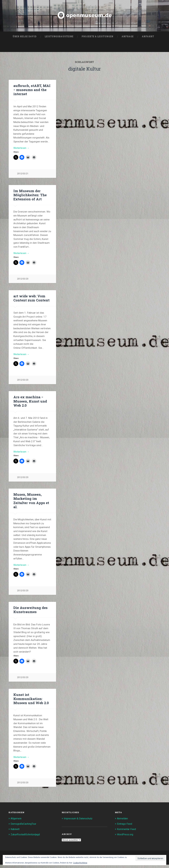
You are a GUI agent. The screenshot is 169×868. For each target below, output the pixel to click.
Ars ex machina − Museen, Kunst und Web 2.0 (30, 403)
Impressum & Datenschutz (79, 822)
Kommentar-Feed (127, 832)
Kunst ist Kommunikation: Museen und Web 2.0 (31, 702)
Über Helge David (25, 37)
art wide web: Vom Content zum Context (31, 300)
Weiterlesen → (22, 149)
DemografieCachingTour (25, 827)
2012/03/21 (23, 175)
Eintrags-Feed (125, 827)
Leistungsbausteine (59, 37)
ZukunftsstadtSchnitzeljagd (27, 837)
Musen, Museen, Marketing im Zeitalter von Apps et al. (31, 503)
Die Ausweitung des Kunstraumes (30, 613)
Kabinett (15, 832)
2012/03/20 (23, 280)
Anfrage (128, 37)
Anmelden (123, 822)
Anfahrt (148, 37)
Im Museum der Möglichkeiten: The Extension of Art (30, 196)
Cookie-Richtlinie (80, 863)
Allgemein (16, 822)
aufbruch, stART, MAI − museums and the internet (32, 90)
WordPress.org (126, 837)
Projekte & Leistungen (97, 37)
